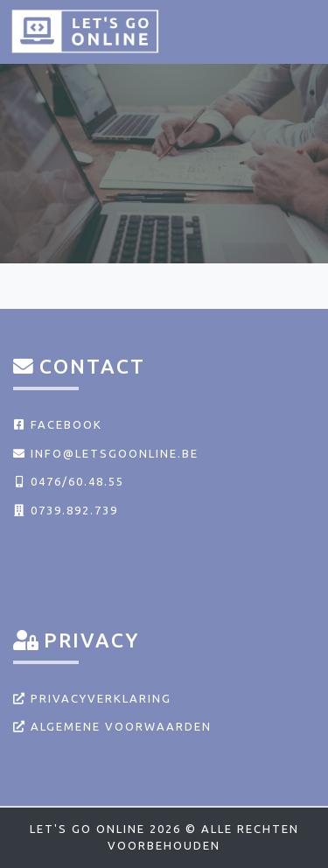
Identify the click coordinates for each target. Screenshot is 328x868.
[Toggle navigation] (295, 31)
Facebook (58, 424)
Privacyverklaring (92, 698)
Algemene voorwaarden (112, 726)
